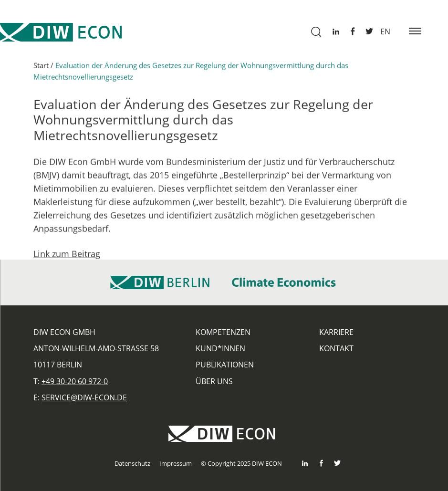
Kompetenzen (223, 332)
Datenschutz (132, 463)
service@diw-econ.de (84, 397)
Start (41, 68)
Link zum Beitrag (67, 256)
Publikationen (225, 365)
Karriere (336, 332)
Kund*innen (220, 348)
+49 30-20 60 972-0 (75, 381)
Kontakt (336, 348)
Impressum (176, 463)
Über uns (214, 381)
